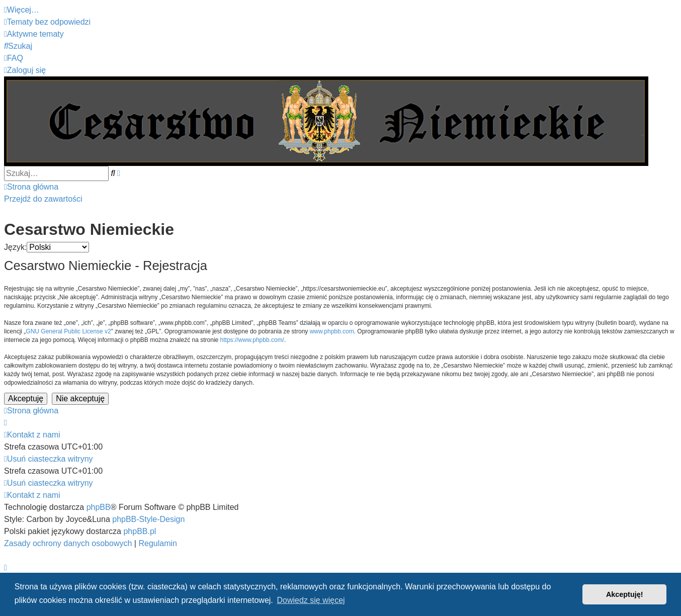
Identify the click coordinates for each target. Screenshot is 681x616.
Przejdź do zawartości (43, 199)
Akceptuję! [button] (625, 594)
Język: (15, 247)
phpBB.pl (140, 531)
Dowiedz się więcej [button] (311, 600)
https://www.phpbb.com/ (252, 340)
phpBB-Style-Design (148, 519)
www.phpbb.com (332, 331)
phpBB (99, 507)
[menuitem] (47, 22)
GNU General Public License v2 (68, 331)
